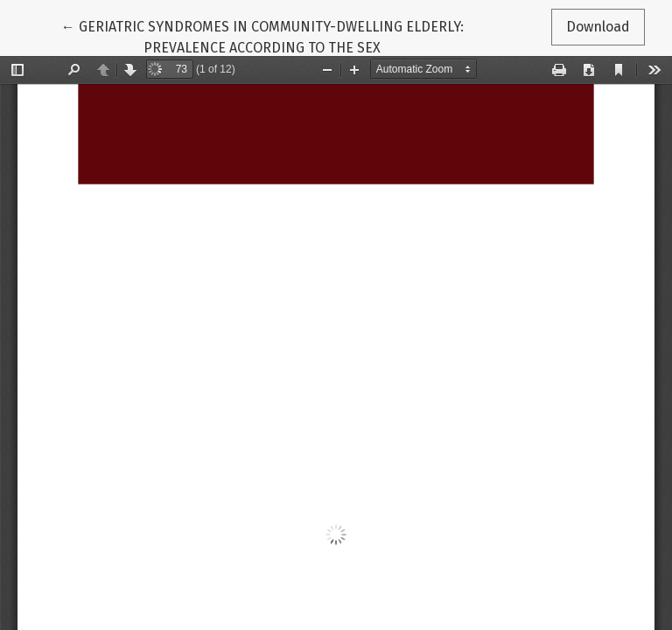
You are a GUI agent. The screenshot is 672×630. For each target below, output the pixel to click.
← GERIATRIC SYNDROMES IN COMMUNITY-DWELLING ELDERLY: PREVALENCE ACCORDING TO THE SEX (262, 36)
